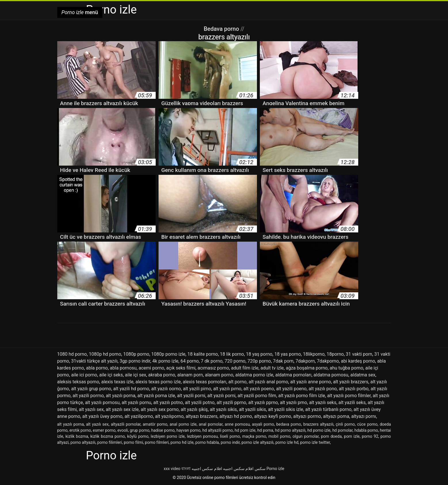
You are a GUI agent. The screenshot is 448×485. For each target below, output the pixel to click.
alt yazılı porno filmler (349, 396)
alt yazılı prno (293, 402)
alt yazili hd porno (131, 389)
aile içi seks (111, 375)
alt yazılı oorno (166, 389)
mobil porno (279, 436)
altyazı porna (336, 416)
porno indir (230, 442)
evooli (123, 430)
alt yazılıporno (169, 416)
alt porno (238, 382)
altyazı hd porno (236, 416)
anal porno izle (183, 424)
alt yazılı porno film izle (302, 396)
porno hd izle (182, 442)
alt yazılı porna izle (156, 396)
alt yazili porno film (257, 396)
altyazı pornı (364, 416)
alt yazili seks (352, 402)
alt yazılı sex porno (160, 409)
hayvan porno (188, 430)
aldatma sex (363, 375)
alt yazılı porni (222, 396)
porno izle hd (287, 442)
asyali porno (263, 424)
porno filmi (133, 442)
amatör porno (155, 424)
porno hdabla (207, 442)
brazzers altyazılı (318, 424)
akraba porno (162, 375)
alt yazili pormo (88, 396)
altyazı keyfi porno (273, 416)
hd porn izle (245, 430)
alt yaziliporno (139, 416)
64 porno (189, 361)
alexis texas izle (117, 382)
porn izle (352, 436)
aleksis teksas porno (78, 382)
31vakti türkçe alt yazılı (94, 361)
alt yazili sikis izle (286, 409)
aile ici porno (84, 375)
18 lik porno (232, 354)
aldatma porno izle (254, 375)
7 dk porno (212, 361)
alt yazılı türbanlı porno (328, 409)
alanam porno (219, 375)
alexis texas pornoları (204, 382)
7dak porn (283, 361)
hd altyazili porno (218, 430)
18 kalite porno (203, 354)
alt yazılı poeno (259, 389)
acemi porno (151, 368)
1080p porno (136, 354)
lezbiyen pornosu (202, 436)
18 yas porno (288, 354)
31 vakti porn (359, 354)
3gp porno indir (135, 361)
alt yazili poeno (291, 389)
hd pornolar (342, 430)
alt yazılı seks (323, 402)
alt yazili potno (200, 402)
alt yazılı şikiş (194, 409)
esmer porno (104, 430)
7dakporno (328, 361)
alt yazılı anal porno (268, 382)
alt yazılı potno (168, 402)
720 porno (235, 361)
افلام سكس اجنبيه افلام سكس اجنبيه (223, 469)
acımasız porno (213, 368)
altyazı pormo (307, 416)
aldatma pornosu (331, 375)
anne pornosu (237, 424)
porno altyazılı (83, 442)
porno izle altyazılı (257, 442)
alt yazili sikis (252, 409)
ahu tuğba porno (347, 368)
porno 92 (370, 436)
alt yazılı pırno (227, 389)
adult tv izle (272, 368)
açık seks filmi (181, 368)
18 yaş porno (259, 354)
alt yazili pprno (231, 402)
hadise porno (163, 430)
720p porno (259, 361)
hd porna (265, 430)
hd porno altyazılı (290, 430)
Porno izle (275, 469)
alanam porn (190, 375)
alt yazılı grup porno (91, 389)
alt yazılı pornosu (102, 402)
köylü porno (138, 436)
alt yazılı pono (323, 389)
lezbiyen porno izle (168, 436)
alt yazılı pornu (137, 402)
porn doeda (331, 436)
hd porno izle (319, 430)
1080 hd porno (72, 354)
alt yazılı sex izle (122, 409)
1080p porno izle (168, 354)
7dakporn (305, 361)
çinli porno (345, 424)
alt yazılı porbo (353, 389)
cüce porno (367, 424)
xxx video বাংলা (177, 469)
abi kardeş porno (358, 361)
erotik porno (80, 430)
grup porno (140, 430)
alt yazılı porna (121, 396)
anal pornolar (211, 424)
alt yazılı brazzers (351, 382)
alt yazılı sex (91, 409)
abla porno (97, 368)
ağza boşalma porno (307, 368)
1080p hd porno (105, 354)
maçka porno (254, 436)
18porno (335, 354)
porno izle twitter (315, 442)
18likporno (314, 354)
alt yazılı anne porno (310, 382)
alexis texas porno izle (158, 382)
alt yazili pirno (197, 389)
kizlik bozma (77, 436)
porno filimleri (110, 442)
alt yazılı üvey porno (102, 416)
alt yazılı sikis (223, 409)
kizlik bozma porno (108, 436)
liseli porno (230, 436)
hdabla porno (366, 430)
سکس (260, 469)
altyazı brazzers (202, 416)
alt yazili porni (191, 396)
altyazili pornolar (126, 424)
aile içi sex (136, 375)
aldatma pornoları (293, 375)
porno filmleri (157, 442)
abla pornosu (123, 368)
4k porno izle (165, 361)
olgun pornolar (306, 436)
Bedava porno (222, 29)
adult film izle (245, 368)
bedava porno (289, 424)
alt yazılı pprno (263, 402)
